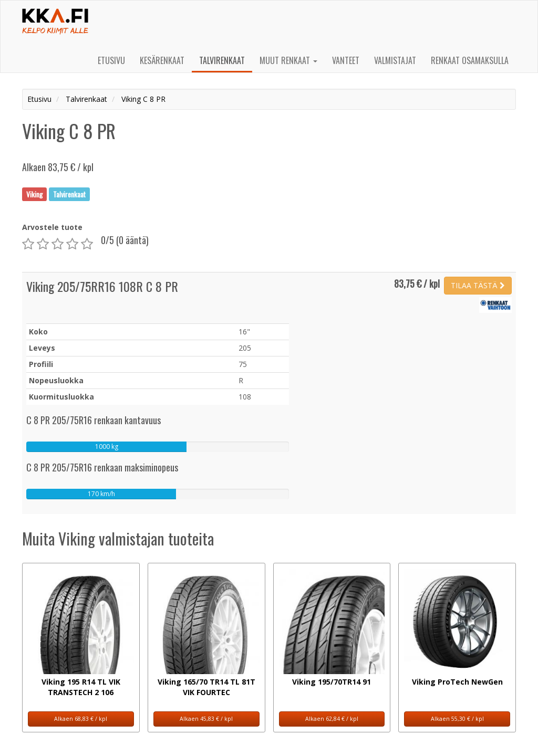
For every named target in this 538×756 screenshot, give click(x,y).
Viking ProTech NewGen (457, 682)
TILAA (478, 285)
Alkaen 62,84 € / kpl (332, 719)
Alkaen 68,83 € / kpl (81, 719)
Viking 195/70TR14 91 (332, 682)
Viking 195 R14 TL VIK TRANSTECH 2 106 (81, 687)
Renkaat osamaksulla (470, 60)
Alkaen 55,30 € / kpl (457, 719)
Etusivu (111, 60)
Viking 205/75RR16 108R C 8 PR (102, 286)
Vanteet (346, 60)
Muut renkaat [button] (288, 60)
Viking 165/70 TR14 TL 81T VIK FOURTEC (206, 687)
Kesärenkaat (162, 60)
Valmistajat (395, 60)
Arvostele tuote (52, 227)
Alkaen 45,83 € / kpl (206, 719)
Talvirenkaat (222, 60)
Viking (34, 194)
